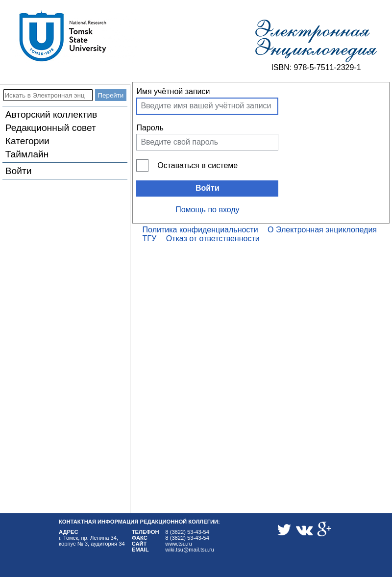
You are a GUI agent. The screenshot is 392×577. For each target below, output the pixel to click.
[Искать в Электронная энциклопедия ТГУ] (48, 95)
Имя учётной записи (173, 91)
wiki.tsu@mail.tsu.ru (190, 550)
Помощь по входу (207, 210)
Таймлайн (27, 154)
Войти (19, 171)
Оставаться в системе (197, 165)
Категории (27, 141)
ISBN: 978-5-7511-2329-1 (316, 67)
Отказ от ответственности (213, 238)
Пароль (150, 128)
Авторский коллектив (51, 114)
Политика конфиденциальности (200, 230)
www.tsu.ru (179, 544)
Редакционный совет (51, 128)
